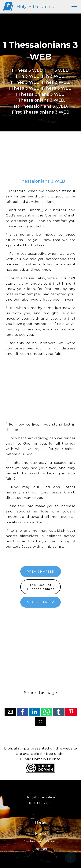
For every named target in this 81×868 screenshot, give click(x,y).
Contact (41, 849)
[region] (40, 159)
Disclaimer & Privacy (40, 841)
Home (40, 833)
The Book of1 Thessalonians (40, 587)
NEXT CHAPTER (40, 602)
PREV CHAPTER (41, 572)
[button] (10, 712)
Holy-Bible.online (35, 7)
